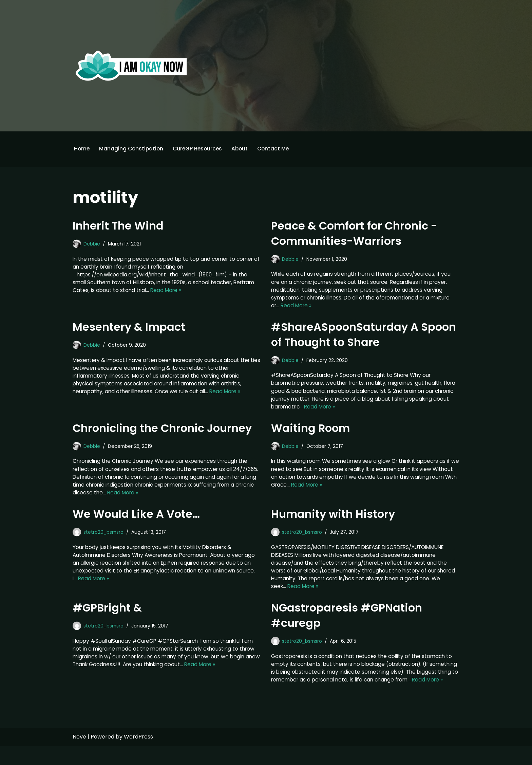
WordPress (138, 756)
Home (82, 149)
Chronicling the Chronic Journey (162, 432)
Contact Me (278, 149)
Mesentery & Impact (129, 329)
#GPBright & (107, 616)
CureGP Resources (201, 149)
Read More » (192, 292)
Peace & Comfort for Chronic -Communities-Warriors (354, 234)
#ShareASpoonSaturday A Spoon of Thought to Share (364, 337)
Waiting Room (310, 432)
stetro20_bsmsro (105, 539)
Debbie (92, 244)
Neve (79, 756)
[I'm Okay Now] (131, 66)
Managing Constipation (133, 149)
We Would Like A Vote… (136, 520)
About (244, 149)
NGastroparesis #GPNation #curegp (347, 624)
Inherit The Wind (118, 226)
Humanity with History (333, 520)
